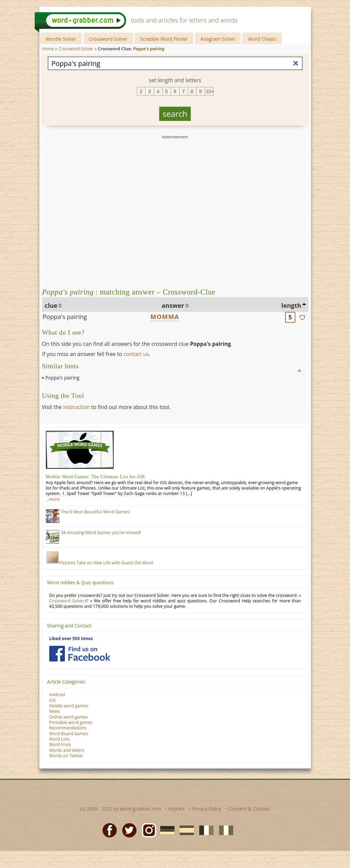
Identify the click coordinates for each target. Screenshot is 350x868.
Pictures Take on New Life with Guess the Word (99, 563)
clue (51, 305)
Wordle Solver (61, 39)
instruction (77, 407)
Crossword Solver (108, 39)
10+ (210, 91)
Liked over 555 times (71, 639)
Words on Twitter (66, 756)
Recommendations (68, 728)
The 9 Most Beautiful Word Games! (96, 512)
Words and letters (67, 750)
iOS (53, 700)
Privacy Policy (207, 809)
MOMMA (165, 317)
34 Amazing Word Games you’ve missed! (101, 533)
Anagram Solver (218, 39)
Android (57, 695)
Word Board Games (69, 734)
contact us (136, 354)
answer (173, 305)
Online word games (69, 717)
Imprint (176, 809)
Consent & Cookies (249, 809)
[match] (302, 317)
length (291, 305)
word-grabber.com (141, 809)
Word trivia (60, 745)
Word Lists (60, 739)
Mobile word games (69, 706)
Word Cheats (262, 39)
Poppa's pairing (65, 317)
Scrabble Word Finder (164, 39)
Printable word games (71, 722)
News (55, 711)
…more (53, 499)
